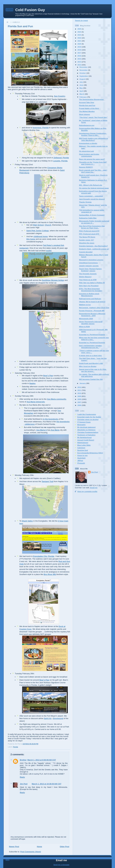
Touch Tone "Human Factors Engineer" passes (90, 270)
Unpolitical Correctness (88, 263)
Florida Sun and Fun (20, 26)
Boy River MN (50, 574)
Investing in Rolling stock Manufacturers (89, 295)
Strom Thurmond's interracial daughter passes (91, 323)
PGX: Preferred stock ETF (89, 231)
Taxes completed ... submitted (91, 196)
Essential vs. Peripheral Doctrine (92, 335)
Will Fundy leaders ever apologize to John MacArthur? (93, 139)
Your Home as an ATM (88, 280)
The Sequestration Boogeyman (91, 99)
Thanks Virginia (85, 202)
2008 (80, 399)
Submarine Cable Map (88, 218)
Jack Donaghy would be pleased (92, 199)
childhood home (41, 236)
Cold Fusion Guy (30, 10)
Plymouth (81, 463)
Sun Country (60, 96)
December (84, 67)
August (83, 79)
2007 (80, 402)
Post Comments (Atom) (31, 852)
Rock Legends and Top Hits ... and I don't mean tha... (93, 171)
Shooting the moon (87, 243)
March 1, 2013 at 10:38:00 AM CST (46, 784)
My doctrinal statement (86, 427)
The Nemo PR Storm (87, 237)
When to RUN (84, 327)
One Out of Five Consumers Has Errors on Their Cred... (92, 227)
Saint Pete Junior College (38, 231)
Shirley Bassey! (85, 277)
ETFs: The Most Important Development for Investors (91, 290)
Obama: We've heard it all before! (92, 302)
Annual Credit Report (86, 440)
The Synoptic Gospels (88, 274)
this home (31, 239)
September (84, 76)
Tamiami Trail (47, 481)
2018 (80, 50)
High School (38, 225)
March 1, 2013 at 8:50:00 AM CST (42, 760)
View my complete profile (87, 491)
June (82, 85)
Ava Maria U (42, 430)
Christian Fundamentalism (88, 432)
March (82, 94)
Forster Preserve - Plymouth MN (92, 311)
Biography (81, 425)
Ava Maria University (36, 402)
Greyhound (58, 718)
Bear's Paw (48, 376)
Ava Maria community (57, 399)
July (81, 82)
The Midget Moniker (87, 111)
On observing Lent (86, 151)
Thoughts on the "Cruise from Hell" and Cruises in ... (93, 163)
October (83, 73)
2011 (80, 390)
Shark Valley (27, 521)
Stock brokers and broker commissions (89, 155)
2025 (80, 29)
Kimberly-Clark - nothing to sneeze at (94, 249)
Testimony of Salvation (86, 435)
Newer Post (14, 847)
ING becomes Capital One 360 (91, 379)
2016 (80, 56)
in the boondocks (51, 419)
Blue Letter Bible (84, 445)
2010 (80, 393)
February (83, 97)
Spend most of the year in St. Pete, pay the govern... (93, 370)
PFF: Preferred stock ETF (89, 234)
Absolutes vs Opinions (86, 430)
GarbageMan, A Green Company (92, 215)
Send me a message (61, 865)
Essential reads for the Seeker (89, 417)
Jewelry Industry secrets (89, 266)
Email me (94, 488)
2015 (80, 59)
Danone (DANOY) (86, 167)
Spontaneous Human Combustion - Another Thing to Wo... (93, 134)
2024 (80, 32)
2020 (80, 44)
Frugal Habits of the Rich (89, 108)
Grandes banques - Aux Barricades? (93, 246)
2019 (80, 47)
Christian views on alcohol (88, 419)
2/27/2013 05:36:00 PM (30, 744)
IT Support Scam (84, 422)
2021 (80, 41)
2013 (80, 65)
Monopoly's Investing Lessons (91, 260)
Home (39, 847)
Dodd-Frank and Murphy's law (91, 363)
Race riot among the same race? (92, 159)
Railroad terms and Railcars (90, 299)
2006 (80, 405)
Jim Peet (24, 784)
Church (48, 225)
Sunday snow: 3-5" (87, 240)
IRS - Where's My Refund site (91, 185)
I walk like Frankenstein (87, 414)
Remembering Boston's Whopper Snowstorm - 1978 (92, 315)
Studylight (81, 458)
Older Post (64, 847)
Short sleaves (84, 114)
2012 (80, 387)
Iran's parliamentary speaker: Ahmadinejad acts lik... (91, 347)
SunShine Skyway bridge (53, 280)
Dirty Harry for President (89, 286)
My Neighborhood (84, 437)
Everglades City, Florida (44, 556)
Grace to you (82, 455)
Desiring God (83, 450)
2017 (80, 53)
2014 (80, 62)
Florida (15, 747)
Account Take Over (87, 102)
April (82, 91)
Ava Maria (55, 430)
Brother (23, 760)
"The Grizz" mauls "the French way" (93, 117)
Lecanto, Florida (60, 161)
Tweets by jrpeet (81, 20)
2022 (80, 38)
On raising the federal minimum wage (94, 188)
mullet (49, 251)
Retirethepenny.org (87, 125)
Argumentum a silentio (88, 143)
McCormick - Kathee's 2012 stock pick (94, 308)
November (84, 70)
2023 (80, 35)
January (83, 383)
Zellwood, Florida (61, 158)
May (81, 88)
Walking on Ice (85, 305)
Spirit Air (48, 718)
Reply (22, 777)
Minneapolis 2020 (86, 319)
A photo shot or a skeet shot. (91, 355)
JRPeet (80, 461)
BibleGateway (83, 443)
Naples (32, 383)
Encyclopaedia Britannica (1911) (90, 453)
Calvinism (81, 448)
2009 (80, 396)
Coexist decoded (86, 252)
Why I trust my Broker (88, 366)
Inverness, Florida (41, 128)
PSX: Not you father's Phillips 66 (92, 283)
